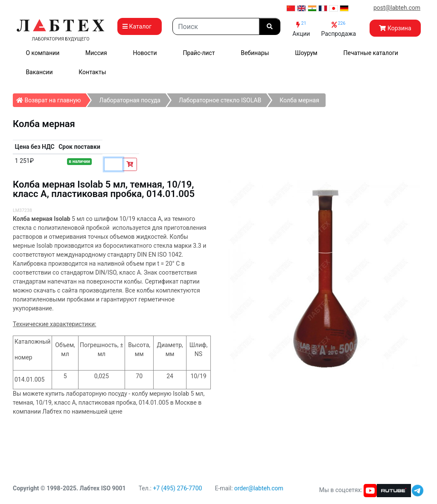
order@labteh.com (259, 488)
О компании (42, 53)
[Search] (216, 26)
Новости (145, 53)
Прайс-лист (199, 53)
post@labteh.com (397, 8)
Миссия (96, 53)
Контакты (92, 72)
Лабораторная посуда (130, 100)
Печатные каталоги (371, 53)
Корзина (395, 28)
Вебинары (255, 53)
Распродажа (338, 29)
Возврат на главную (51, 98)
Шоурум (306, 53)
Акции (301, 29)
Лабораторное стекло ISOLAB (220, 100)
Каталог (140, 26)
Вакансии (39, 72)
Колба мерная (299, 100)
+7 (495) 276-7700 (177, 488)
